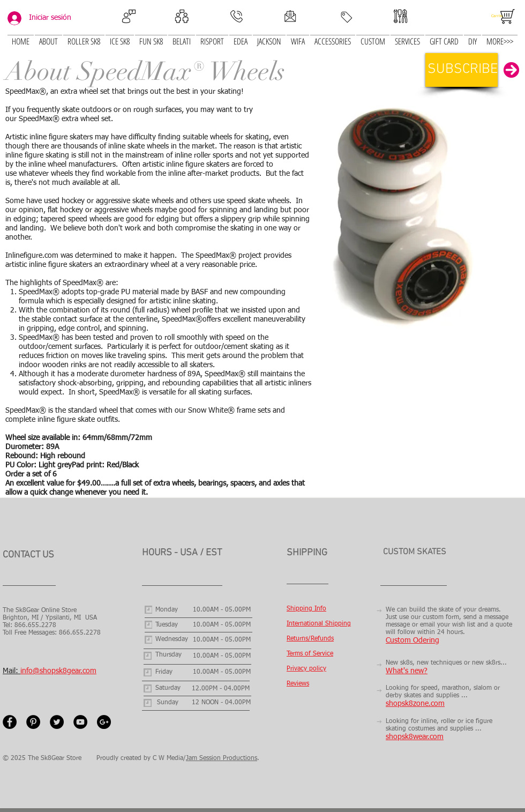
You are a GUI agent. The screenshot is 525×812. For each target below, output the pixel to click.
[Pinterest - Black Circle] (33, 722)
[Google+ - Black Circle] (104, 722)
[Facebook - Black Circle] (10, 722)
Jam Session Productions (222, 758)
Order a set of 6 (32, 474)
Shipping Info (306, 609)
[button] (120, 35)
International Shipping (319, 624)
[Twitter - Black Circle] (57, 722)
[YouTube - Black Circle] (80, 722)
